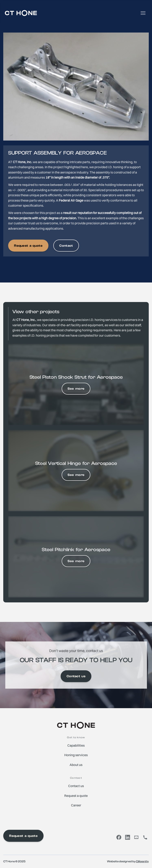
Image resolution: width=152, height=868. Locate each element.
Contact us (76, 676)
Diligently (142, 861)
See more (76, 389)
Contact (66, 246)
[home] (21, 13)
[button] (143, 13)
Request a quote (28, 246)
